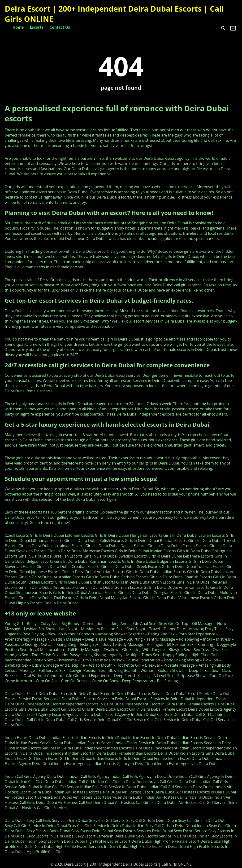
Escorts (37, 27)
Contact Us (60, 27)
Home (18, 27)
